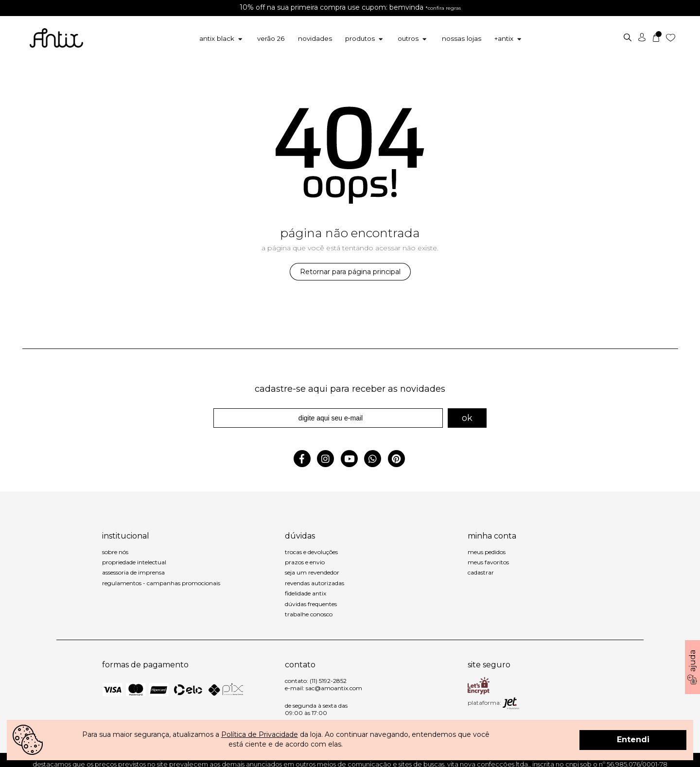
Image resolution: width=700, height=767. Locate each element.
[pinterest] (397, 460)
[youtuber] (351, 460)
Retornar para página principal (350, 272)
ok (467, 418)
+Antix (505, 39)
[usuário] (643, 37)
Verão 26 (275, 39)
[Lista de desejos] (672, 37)
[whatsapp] (375, 460)
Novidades (317, 39)
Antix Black (227, 39)
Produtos (366, 39)
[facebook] (304, 460)
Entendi (633, 740)
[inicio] (56, 34)
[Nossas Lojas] (460, 39)
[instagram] (327, 460)
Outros (413, 39)
